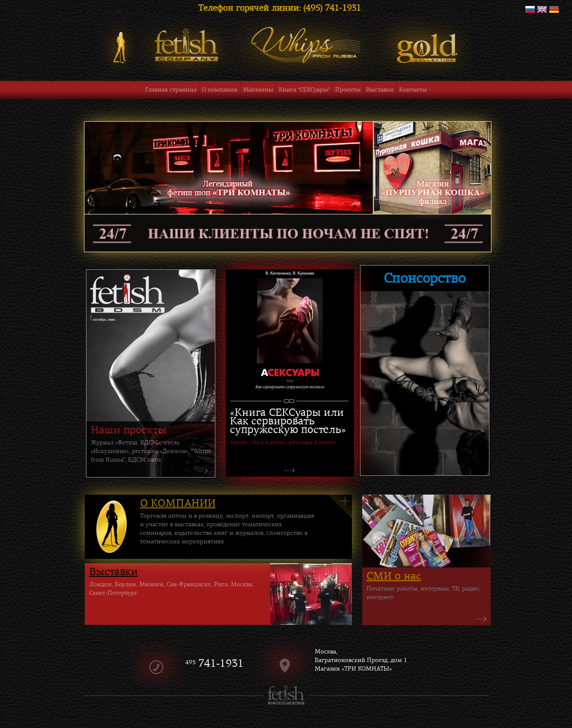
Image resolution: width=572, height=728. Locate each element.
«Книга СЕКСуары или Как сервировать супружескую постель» (288, 421)
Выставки (113, 572)
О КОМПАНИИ (178, 503)
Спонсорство (425, 278)
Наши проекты (129, 430)
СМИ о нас (394, 576)
